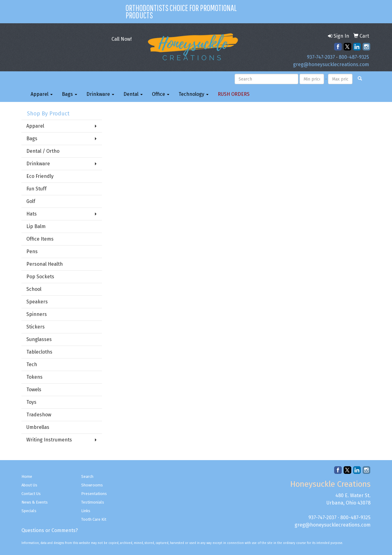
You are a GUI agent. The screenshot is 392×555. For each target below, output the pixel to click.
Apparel (42, 94)
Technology (194, 94)
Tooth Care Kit (94, 519)
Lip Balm (36, 226)
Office (161, 94)
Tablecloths (39, 352)
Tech (32, 364)
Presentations (94, 494)
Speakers (37, 302)
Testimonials (93, 502)
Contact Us (31, 494)
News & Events (35, 502)
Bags (70, 94)
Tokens (34, 377)
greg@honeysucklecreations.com (331, 64)
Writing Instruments (49, 440)
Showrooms (92, 485)
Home (27, 476)
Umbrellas (38, 427)
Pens (32, 251)
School (34, 289)
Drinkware (100, 94)
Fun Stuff (36, 189)
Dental (133, 94)
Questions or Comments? (50, 530)
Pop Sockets (40, 277)
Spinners (37, 314)
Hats (32, 214)
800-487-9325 (354, 57)
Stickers (36, 327)
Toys (31, 402)
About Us (29, 485)
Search (87, 476)
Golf (31, 201)
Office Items (40, 239)
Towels (34, 390)
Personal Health (45, 264)
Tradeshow (39, 415)
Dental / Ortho (43, 151)
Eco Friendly (40, 176)
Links (86, 511)
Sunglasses (39, 339)
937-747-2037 (321, 57)
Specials (29, 511)
